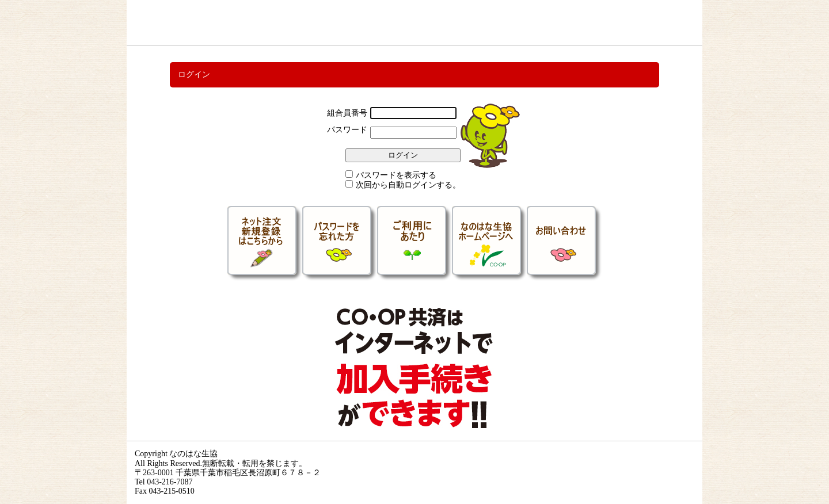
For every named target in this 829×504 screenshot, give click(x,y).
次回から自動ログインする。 (408, 185)
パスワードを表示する (396, 175)
